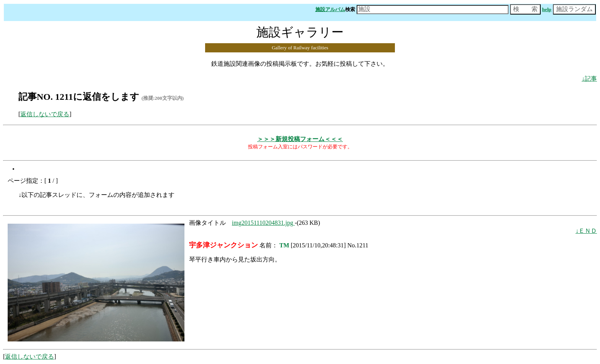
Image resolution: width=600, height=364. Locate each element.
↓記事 (589, 79)
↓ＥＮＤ (586, 231)
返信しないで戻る (45, 114)
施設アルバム (330, 9)
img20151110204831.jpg (263, 223)
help (547, 9)
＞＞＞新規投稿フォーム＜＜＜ (300, 139)
